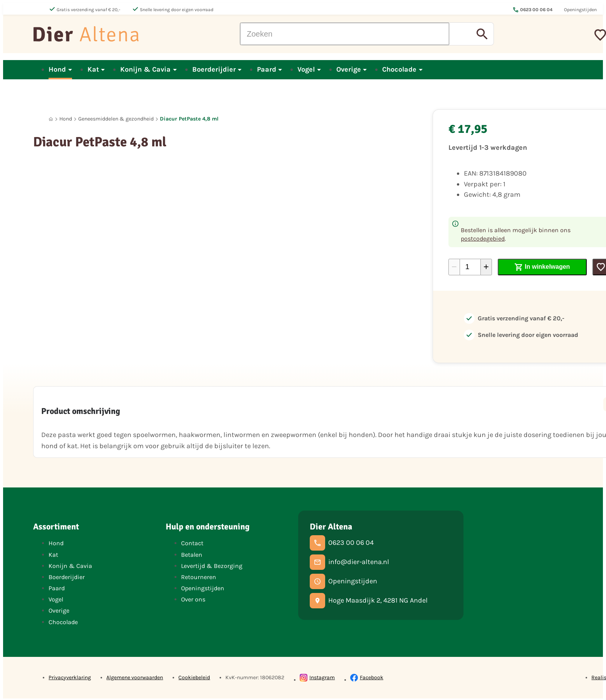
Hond (66, 119)
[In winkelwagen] (542, 267)
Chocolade (63, 622)
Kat (53, 555)
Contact (192, 543)
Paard (57, 588)
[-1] (454, 267)
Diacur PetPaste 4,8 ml (189, 119)
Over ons (193, 599)
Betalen (192, 555)
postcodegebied (483, 239)
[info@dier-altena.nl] (349, 562)
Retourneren (199, 577)
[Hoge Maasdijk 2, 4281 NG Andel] (369, 601)
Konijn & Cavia (70, 566)
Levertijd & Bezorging (212, 566)
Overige (59, 610)
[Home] (51, 119)
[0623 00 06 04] (342, 543)
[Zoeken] (345, 34)
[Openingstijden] (343, 581)
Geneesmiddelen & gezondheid (116, 119)
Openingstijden (203, 588)
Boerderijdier (67, 577)
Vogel (56, 599)
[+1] (486, 267)
